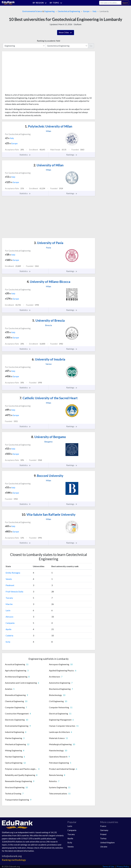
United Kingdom (107, 842)
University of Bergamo (49, 437)
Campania (10, 623)
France (103, 826)
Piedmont (10, 585)
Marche (9, 604)
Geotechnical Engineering (69, 11)
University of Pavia (49, 243)
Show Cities (66, 33)
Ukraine (104, 847)
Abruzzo (9, 617)
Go (91, 46)
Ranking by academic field (48, 41)
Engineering (49, 11)
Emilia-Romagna (13, 573)
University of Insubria (48, 359)
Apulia (8, 629)
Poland (103, 834)
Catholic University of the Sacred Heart (49, 398)
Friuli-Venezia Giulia (14, 592)
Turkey (103, 838)
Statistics (25, 155)
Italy (94, 11)
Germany (104, 830)
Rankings (72, 155)
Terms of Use (108, 866)
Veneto (9, 579)
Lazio (8, 610)
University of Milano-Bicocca (48, 282)
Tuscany (9, 598)
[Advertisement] (24, 73)
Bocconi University (49, 476)
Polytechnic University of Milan (49, 126)
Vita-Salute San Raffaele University (49, 514)
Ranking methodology (14, 860)
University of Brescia (48, 320)
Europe (86, 11)
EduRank (78, 24)
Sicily (8, 642)
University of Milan (48, 165)
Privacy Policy (123, 866)
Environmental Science (32, 11)
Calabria (9, 635)
